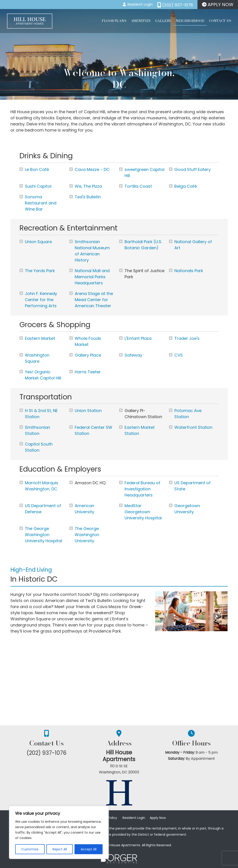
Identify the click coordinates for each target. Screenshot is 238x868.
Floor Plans (114, 21)
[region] (59, 832)
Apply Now (158, 818)
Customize (30, 849)
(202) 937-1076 (47, 753)
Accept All (89, 849)
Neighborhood (190, 21)
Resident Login (134, 818)
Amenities (141, 21)
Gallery (163, 21)
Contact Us (220, 21)
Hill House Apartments (119, 756)
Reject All (60, 849)
